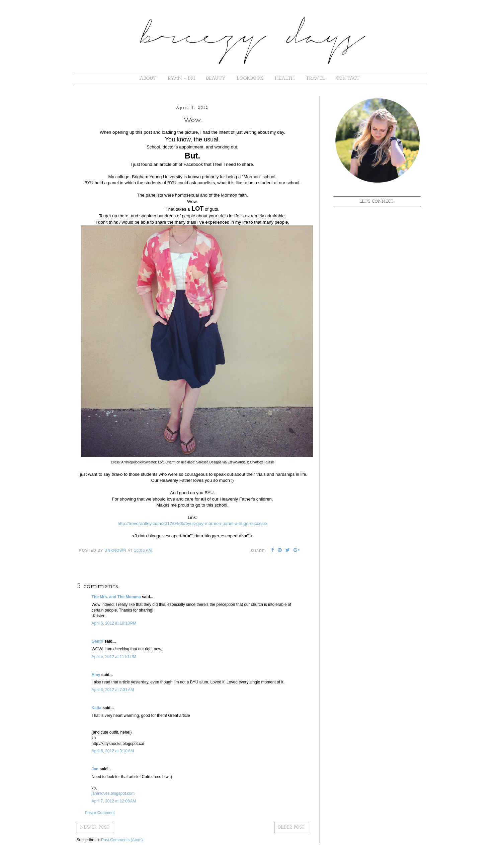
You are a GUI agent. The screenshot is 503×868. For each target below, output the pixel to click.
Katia (97, 708)
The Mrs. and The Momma (116, 597)
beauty (216, 78)
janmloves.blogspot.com (113, 793)
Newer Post (95, 828)
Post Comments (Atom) (122, 840)
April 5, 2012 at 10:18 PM (114, 623)
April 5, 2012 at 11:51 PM (114, 657)
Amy (96, 675)
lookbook (250, 78)
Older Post (291, 828)
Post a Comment (100, 813)
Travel (315, 78)
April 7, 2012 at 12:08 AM (114, 801)
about (148, 78)
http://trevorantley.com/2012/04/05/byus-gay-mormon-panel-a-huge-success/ (193, 523)
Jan (95, 769)
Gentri (98, 641)
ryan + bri (182, 78)
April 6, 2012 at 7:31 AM (113, 690)
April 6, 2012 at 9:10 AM (113, 751)
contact (348, 78)
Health (285, 78)
